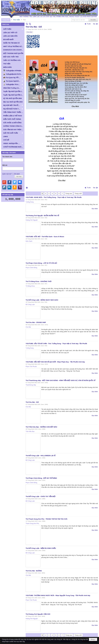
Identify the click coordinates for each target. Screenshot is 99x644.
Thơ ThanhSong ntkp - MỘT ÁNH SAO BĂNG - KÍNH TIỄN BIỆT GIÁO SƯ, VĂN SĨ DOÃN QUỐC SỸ (61, 380)
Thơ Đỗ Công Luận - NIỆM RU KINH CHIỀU (41, 548)
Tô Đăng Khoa (30, 286)
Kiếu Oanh (29, 241)
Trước (89, 24)
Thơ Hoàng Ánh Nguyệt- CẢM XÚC (38, 614)
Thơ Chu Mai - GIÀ (32, 402)
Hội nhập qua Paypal (4, 187)
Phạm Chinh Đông (31, 268)
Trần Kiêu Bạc (30, 431)
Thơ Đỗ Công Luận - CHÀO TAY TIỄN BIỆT (41, 496)
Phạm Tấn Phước (31, 367)
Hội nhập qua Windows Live (20, 182)
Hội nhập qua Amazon (15, 187)
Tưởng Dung (30, 202)
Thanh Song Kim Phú (32, 524)
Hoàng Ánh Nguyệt (32, 220)
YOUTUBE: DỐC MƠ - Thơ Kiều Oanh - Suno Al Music (45, 237)
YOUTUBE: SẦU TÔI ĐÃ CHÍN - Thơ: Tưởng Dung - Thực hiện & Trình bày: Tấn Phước (56, 344)
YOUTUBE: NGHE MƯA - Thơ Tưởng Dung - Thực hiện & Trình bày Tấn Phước (54, 197)
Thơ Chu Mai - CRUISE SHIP (36, 322)
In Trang (27, 188)
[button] (13, 29)
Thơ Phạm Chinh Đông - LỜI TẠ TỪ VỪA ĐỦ (41, 263)
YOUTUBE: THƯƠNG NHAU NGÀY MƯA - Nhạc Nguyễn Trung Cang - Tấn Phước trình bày (58, 595)
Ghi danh (17, 174)
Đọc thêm (95, 209)
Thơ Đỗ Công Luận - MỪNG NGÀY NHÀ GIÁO (42, 300)
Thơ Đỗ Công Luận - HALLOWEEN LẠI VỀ (41, 456)
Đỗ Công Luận (30, 305)
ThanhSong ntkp (31, 385)
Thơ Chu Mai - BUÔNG (34, 571)
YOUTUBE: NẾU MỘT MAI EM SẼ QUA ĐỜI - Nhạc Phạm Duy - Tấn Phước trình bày (55, 362)
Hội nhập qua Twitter (15, 182)
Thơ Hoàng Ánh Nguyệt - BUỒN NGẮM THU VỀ (42, 216)
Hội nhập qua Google (4, 182)
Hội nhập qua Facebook (9, 182)
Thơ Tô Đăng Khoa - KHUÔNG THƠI (38, 281)
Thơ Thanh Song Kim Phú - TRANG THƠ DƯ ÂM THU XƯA (47, 519)
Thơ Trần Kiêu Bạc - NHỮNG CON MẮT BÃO (41, 427)
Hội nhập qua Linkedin (9, 187)
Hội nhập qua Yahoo (20, 187)
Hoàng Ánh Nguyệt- (32, 619)
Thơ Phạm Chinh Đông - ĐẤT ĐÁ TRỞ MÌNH (41, 478)
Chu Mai (29, 32)
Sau (94, 24)
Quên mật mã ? (7, 174)
